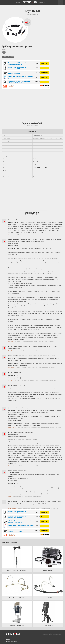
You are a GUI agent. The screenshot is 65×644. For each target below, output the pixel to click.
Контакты (59, 631)
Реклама (8, 639)
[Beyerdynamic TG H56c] (17, 585)
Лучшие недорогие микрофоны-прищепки (17, 47)
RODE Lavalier (48, 570)
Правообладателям (57, 634)
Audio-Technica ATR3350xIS (17, 570)
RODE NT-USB (48, 625)
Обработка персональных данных (51, 634)
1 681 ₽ (37, 82)
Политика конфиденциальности (48, 633)
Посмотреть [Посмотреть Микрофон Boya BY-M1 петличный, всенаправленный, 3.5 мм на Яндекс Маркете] (45, 63)
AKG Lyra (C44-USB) (17, 625)
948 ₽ (37, 73)
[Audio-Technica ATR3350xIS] (17, 557)
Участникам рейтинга (11, 642)
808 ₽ (37, 63)
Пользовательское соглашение (34, 633)
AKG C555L (48, 598)
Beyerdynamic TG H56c (17, 598)
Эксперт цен (30, 3)
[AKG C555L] (48, 585)
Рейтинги (19, 2)
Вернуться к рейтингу (8, 57)
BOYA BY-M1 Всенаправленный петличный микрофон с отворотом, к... (19, 73)
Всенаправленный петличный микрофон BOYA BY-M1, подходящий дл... (19, 82)
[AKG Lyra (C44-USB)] (17, 612)
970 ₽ (37, 77)
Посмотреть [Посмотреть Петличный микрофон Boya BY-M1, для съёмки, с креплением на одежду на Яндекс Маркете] (45, 77)
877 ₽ (37, 68)
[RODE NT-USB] (48, 612)
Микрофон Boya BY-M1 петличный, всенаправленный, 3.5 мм (17, 63)
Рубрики (43, 2)
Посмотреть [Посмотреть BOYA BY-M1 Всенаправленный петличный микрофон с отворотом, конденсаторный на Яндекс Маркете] (45, 73)
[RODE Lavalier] (48, 557)
